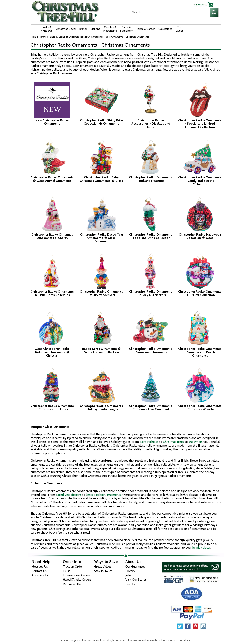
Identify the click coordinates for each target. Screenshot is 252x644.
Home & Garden (146, 29)
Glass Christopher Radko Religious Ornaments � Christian (52, 352)
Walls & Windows (47, 29)
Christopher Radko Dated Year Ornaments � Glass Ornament (101, 238)
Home (35, 37)
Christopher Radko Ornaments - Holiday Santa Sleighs (101, 408)
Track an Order (73, 567)
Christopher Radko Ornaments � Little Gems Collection (52, 293)
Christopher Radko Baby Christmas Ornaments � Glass (101, 179)
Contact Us (39, 571)
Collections (165, 29)
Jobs (128, 575)
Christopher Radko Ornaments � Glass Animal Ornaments (52, 179)
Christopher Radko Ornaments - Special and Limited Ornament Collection (200, 124)
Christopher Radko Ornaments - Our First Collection (200, 293)
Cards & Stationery (126, 29)
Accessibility (40, 575)
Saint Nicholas (149, 442)
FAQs (67, 571)
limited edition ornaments (104, 495)
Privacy (130, 571)
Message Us (40, 567)
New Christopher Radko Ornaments (52, 122)
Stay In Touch (103, 571)
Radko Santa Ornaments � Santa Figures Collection (101, 350)
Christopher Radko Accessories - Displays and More (151, 124)
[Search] (170, 13)
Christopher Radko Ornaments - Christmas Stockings (52, 408)
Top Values (180, 29)
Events (130, 584)
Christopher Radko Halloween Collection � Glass (200, 236)
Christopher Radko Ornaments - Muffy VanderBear (101, 293)
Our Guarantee (135, 567)
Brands (83, 29)
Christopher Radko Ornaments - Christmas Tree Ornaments (151, 408)
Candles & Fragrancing (110, 29)
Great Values (103, 567)
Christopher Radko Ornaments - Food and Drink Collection (151, 236)
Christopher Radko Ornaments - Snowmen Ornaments (151, 350)
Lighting (95, 29)
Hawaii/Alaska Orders (77, 580)
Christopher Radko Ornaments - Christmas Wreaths (200, 408)
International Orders (77, 575)
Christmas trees (174, 442)
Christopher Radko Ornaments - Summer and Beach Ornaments (200, 352)
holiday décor (201, 548)
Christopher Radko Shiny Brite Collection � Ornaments (101, 122)
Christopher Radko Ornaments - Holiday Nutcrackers (151, 293)
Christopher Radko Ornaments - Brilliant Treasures (151, 179)
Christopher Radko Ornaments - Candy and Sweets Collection (200, 181)
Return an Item (73, 584)
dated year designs (69, 495)
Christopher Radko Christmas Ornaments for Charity (52, 236)
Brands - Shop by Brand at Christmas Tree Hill (64, 37)
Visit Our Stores (136, 580)
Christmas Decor (66, 29)
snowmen (195, 442)
